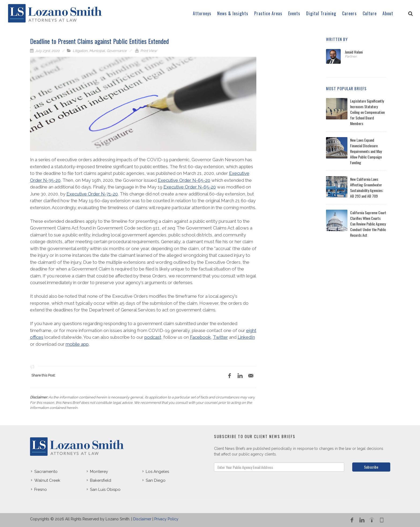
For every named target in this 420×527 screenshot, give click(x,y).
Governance (117, 51)
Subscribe (371, 467)
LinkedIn (246, 337)
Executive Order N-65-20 (184, 180)
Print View (148, 51)
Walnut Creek (47, 480)
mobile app (77, 344)
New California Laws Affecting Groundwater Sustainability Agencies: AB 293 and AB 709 (367, 187)
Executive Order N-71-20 (92, 194)
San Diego (156, 480)
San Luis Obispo (105, 490)
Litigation (80, 51)
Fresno (41, 490)
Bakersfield (101, 480)
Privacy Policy (166, 519)
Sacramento (46, 472)
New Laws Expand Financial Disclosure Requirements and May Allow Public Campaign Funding (366, 151)
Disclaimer (142, 519)
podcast (153, 337)
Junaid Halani (354, 52)
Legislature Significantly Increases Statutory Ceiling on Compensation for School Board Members (367, 112)
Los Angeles (157, 472)
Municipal (97, 51)
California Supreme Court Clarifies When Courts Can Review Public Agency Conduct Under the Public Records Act (368, 224)
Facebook (200, 337)
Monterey (99, 472)
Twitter (220, 337)
